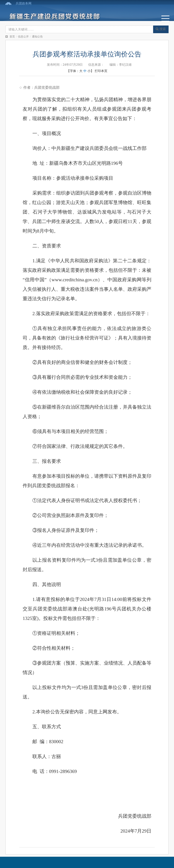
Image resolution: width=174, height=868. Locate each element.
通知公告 (37, 37)
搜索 (161, 29)
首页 (12, 37)
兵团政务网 (24, 3)
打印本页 (101, 71)
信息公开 (23, 37)
